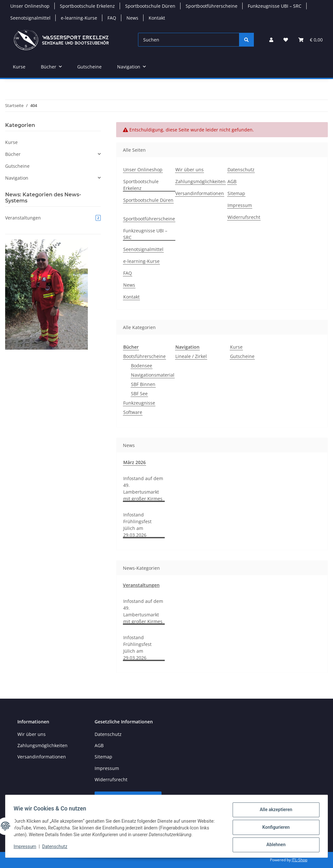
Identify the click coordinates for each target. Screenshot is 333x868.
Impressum (27, 848)
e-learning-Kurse (79, 18)
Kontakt (157, 18)
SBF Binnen (143, 384)
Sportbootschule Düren (150, 6)
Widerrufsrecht (244, 217)
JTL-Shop (300, 860)
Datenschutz (57, 848)
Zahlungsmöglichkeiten (200, 181)
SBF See (139, 394)
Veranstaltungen (141, 585)
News (132, 18)
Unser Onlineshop (30, 6)
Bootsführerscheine (144, 356)
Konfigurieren (274, 828)
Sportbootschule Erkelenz (87, 6)
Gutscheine (242, 356)
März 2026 (134, 462)
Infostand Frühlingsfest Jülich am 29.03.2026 (137, 525)
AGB (232, 181)
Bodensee (142, 366)
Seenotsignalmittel (30, 18)
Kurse (236, 347)
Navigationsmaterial (153, 375)
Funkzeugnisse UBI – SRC (275, 6)
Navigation (17, 178)
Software (133, 412)
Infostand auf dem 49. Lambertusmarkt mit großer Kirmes (143, 488)
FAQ (112, 18)
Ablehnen (274, 845)
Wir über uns (190, 170)
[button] (271, 40)
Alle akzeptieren (274, 812)
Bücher (13, 154)
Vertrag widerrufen (128, 798)
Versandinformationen (200, 193)
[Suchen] (189, 40)
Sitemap (236, 193)
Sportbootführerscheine (212, 6)
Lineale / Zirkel (191, 356)
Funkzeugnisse (139, 403)
